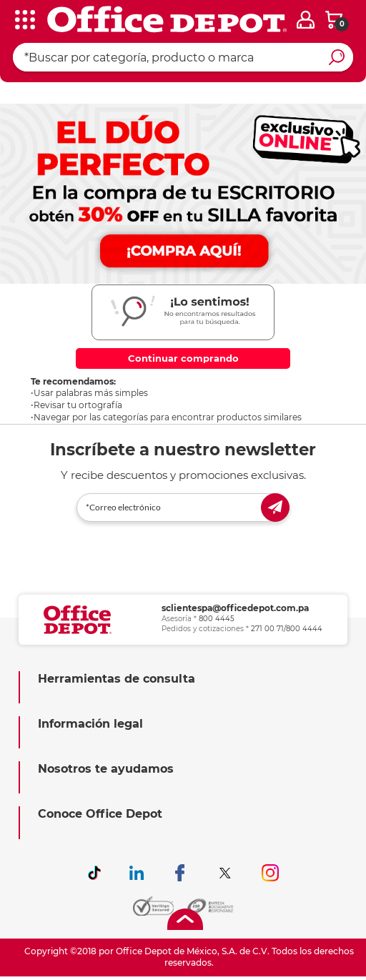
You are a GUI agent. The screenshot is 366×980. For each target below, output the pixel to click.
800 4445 (217, 619)
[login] (306, 20)
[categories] (21, 21)
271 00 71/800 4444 (287, 629)
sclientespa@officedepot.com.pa (235, 608)
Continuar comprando (183, 358)
